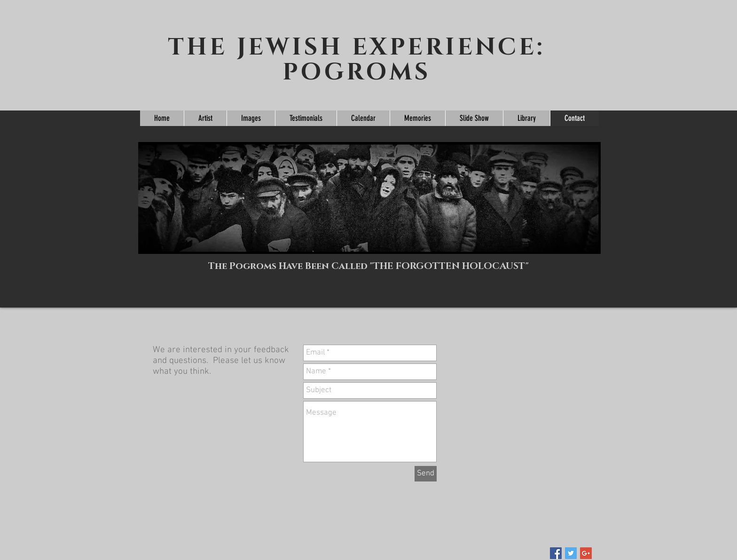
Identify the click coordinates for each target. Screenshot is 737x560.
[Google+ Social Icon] (586, 553)
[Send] (426, 474)
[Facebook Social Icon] (556, 553)
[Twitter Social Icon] (571, 553)
